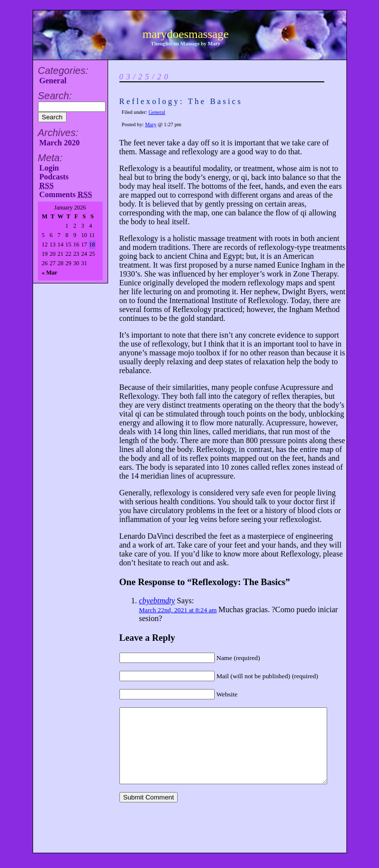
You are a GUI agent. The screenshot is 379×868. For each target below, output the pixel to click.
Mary (151, 124)
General (53, 81)
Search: (55, 96)
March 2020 (60, 143)
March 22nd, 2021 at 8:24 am (178, 610)
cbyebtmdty (157, 601)
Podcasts (54, 177)
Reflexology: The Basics (181, 101)
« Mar (50, 273)
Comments (66, 194)
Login (49, 168)
